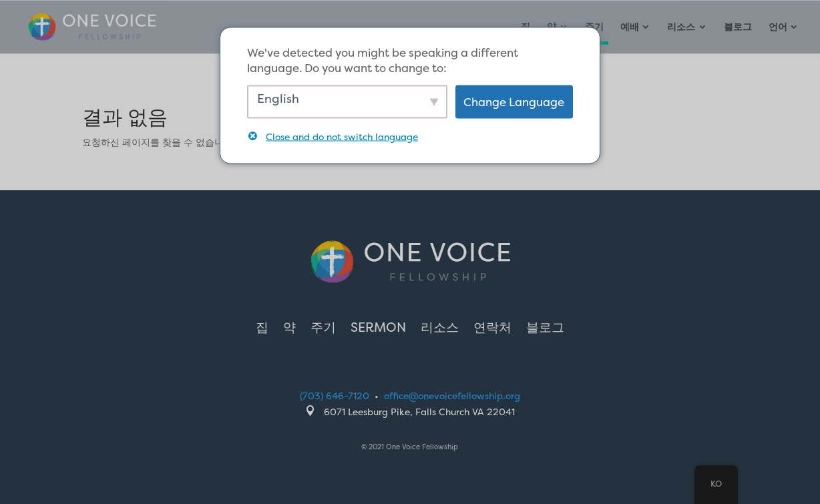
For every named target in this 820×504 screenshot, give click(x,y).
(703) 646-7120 (335, 396)
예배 (630, 27)
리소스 (681, 27)
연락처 (492, 329)
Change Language (514, 102)
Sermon (378, 329)
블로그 (738, 27)
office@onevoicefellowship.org (452, 396)
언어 (778, 27)
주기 (323, 329)
